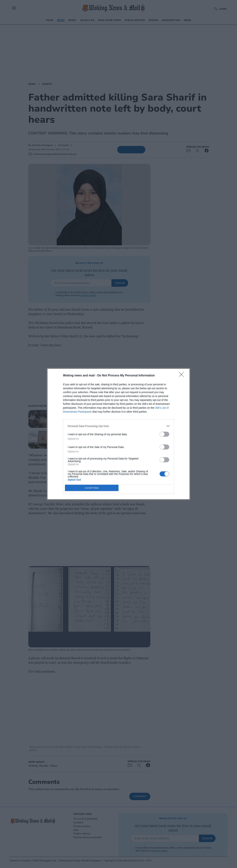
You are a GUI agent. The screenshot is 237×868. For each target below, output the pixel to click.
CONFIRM (92, 488)
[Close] (183, 376)
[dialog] (118, 434)
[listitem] (118, 426)
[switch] (164, 434)
